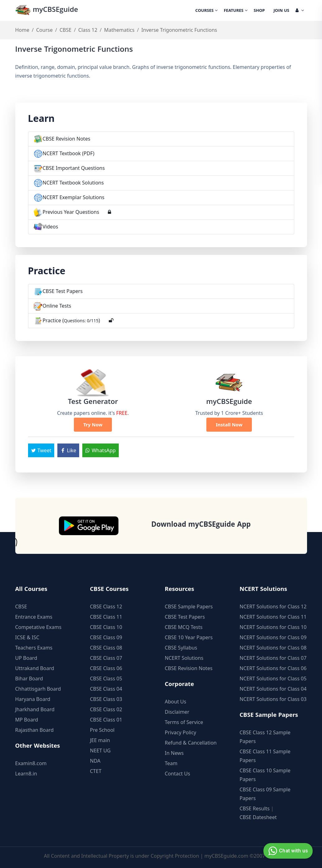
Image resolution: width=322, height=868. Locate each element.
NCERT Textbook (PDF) (69, 153)
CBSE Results (255, 808)
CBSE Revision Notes (67, 139)
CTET (96, 771)
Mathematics (119, 30)
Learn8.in (26, 774)
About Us (176, 702)
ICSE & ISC (27, 637)
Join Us (281, 11)
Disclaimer (177, 712)
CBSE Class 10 (106, 627)
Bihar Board (29, 679)
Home (22, 30)
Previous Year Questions (71, 212)
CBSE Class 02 (106, 709)
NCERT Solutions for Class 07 (273, 658)
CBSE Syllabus (181, 648)
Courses (207, 11)
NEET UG (100, 751)
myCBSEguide (47, 10)
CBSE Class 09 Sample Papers (265, 794)
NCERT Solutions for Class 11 (273, 617)
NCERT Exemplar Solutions (74, 197)
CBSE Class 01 (106, 720)
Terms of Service (184, 722)
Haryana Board (33, 699)
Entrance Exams (34, 617)
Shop (259, 11)
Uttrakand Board (35, 668)
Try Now (93, 424)
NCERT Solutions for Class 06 (273, 668)
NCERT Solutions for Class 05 (273, 679)
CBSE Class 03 (106, 699)
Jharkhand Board (35, 709)
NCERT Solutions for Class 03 (273, 699)
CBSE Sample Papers (189, 607)
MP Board (27, 720)
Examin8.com (31, 763)
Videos (50, 227)
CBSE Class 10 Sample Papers (265, 775)
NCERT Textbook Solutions (73, 183)
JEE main (100, 740)
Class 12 (88, 30)
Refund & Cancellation (191, 743)
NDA (95, 761)
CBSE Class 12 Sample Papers (265, 737)
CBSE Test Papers (63, 291)
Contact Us (178, 774)
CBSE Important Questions (74, 168)
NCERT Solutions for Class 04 (273, 689)
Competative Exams (38, 627)
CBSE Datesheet (258, 817)
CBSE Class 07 (106, 658)
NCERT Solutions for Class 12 (273, 607)
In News (174, 753)
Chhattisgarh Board (38, 689)
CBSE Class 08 (106, 648)
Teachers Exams (34, 648)
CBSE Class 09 (106, 637)
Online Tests (57, 306)
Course (44, 30)
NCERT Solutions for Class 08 (273, 648)
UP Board (26, 658)
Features (236, 11)
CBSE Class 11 (106, 617)
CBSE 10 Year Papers (189, 637)
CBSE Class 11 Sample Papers (265, 756)
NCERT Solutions (184, 658)
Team (171, 763)
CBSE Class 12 (106, 607)
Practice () (71, 320)
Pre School (102, 730)
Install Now (229, 424)
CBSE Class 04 (106, 689)
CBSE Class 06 (106, 668)
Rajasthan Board (35, 730)
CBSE (65, 30)
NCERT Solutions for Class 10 (273, 627)
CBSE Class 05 (106, 679)
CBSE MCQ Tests (184, 627)
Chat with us (287, 851)
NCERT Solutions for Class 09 (273, 637)
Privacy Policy (181, 732)
